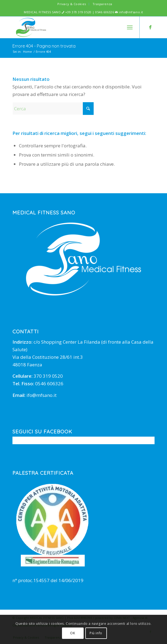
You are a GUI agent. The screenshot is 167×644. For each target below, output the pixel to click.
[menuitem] (72, 4)
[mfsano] (69, 27)
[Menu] (130, 27)
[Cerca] (53, 109)
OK (73, 633)
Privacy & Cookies (72, 4)
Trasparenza (102, 4)
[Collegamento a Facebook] (150, 27)
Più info (96, 633)
